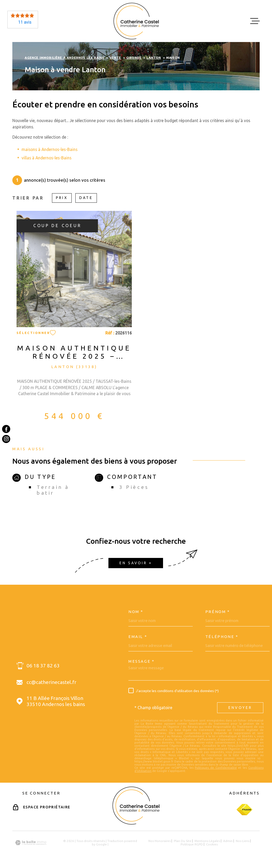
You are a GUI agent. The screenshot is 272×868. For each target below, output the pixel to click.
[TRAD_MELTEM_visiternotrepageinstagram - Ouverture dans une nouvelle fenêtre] (6, 439)
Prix (62, 198)
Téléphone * (222, 637)
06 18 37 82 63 (43, 666)
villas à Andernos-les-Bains (46, 158)
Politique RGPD (192, 844)
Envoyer (240, 708)
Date (86, 198)
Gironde (134, 58)
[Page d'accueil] (136, 21)
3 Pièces (134, 487)
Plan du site (183, 841)
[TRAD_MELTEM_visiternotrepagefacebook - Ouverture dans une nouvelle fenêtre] (6, 429)
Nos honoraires (159, 841)
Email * (138, 637)
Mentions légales (207, 841)
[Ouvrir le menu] (255, 21)
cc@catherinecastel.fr (51, 682)
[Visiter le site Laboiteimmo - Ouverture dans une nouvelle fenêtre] (31, 843)
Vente (115, 58)
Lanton (154, 58)
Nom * (136, 612)
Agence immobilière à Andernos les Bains (64, 58)
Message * (142, 662)
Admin (228, 841)
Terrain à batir (53, 490)
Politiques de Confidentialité (216, 768)
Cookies (212, 844)
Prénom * (218, 612)
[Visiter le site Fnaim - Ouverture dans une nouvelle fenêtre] (244, 810)
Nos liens (243, 841)
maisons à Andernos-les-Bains (49, 149)
